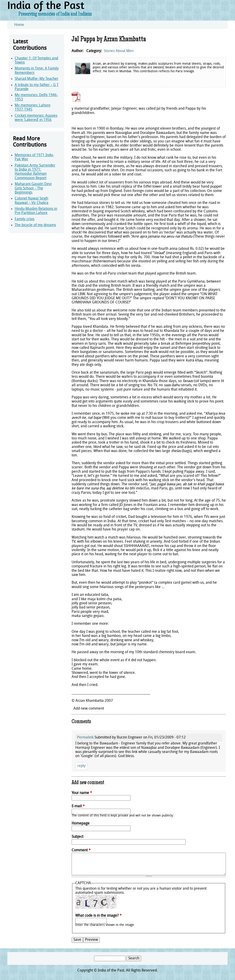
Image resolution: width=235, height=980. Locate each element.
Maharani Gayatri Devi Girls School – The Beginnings (33, 188)
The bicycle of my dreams (35, 225)
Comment (81, 850)
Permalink (85, 738)
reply (81, 766)
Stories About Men (119, 51)
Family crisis (25, 219)
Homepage (81, 824)
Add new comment (89, 709)
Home (19, 25)
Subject (77, 837)
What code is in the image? (98, 916)
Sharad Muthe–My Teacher (36, 79)
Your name (82, 793)
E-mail (78, 806)
